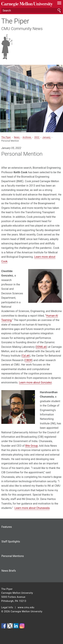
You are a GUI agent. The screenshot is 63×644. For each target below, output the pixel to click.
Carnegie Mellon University (27, 4)
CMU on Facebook (4, 626)
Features (7, 527)
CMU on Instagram (22, 626)
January (47, 137)
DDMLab (41, 347)
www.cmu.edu (26, 607)
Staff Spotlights (11, 542)
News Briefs (9, 571)
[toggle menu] (59, 4)
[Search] (32, 10)
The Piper (15, 21)
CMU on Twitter (10, 626)
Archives (27, 137)
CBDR (28, 360)
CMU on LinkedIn (16, 626)
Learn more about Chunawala (32, 508)
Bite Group (32, 446)
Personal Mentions (13, 556)
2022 (37, 137)
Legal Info (7, 607)
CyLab (26, 356)
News (17, 137)
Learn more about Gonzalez (35, 382)
